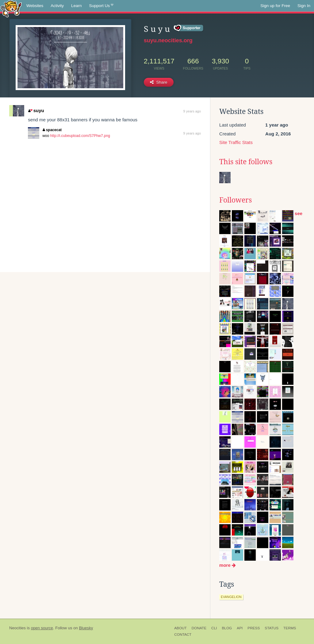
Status (272, 628)
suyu (36, 110)
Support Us (101, 6)
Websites (35, 6)
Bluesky (86, 628)
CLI (214, 628)
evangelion (231, 597)
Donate (199, 628)
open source (42, 628)
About (180, 628)
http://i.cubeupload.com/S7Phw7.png (80, 136)
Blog (227, 628)
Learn (77, 6)
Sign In (304, 6)
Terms (290, 628)
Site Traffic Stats (236, 142)
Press (254, 628)
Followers (235, 200)
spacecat (52, 130)
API (240, 628)
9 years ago (192, 111)
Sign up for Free (275, 6)
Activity (57, 6)
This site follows (246, 162)
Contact (183, 635)
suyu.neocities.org (168, 40)
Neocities (17, 628)
